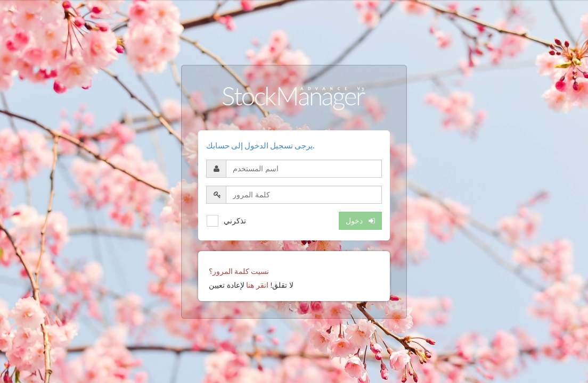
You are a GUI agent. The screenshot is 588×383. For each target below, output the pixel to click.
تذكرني (235, 220)
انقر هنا (257, 285)
